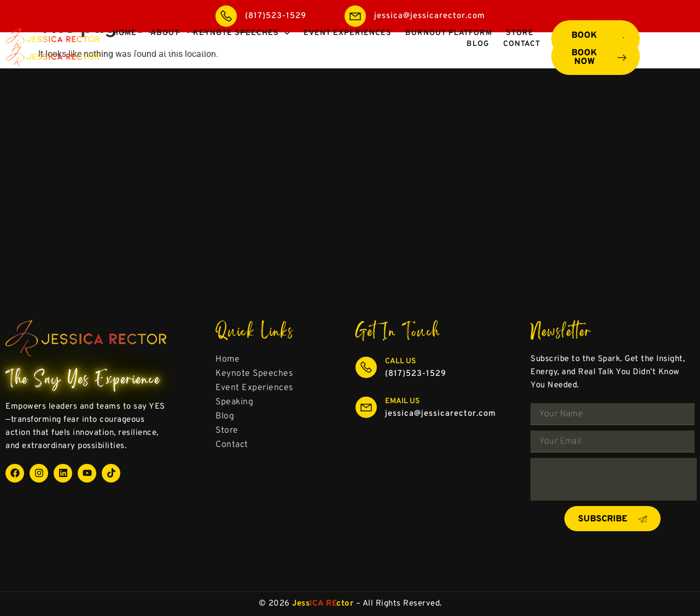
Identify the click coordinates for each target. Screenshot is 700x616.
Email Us (402, 401)
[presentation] (614, 479)
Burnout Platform (449, 51)
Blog (478, 62)
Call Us (401, 361)
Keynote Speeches (241, 51)
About (165, 51)
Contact (522, 62)
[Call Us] (366, 367)
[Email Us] (366, 407)
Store (520, 51)
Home (125, 51)
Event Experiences (348, 51)
